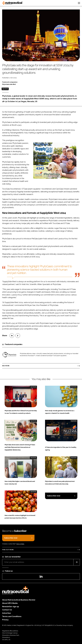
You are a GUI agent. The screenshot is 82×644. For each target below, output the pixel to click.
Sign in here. (20, 544)
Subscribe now (54, 496)
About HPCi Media (10, 603)
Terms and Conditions (12, 616)
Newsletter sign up (11, 607)
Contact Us (7, 610)
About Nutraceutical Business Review (19, 600)
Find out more (8, 550)
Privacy (5, 620)
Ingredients (5, 89)
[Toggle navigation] (79, 3)
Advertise (6, 613)
